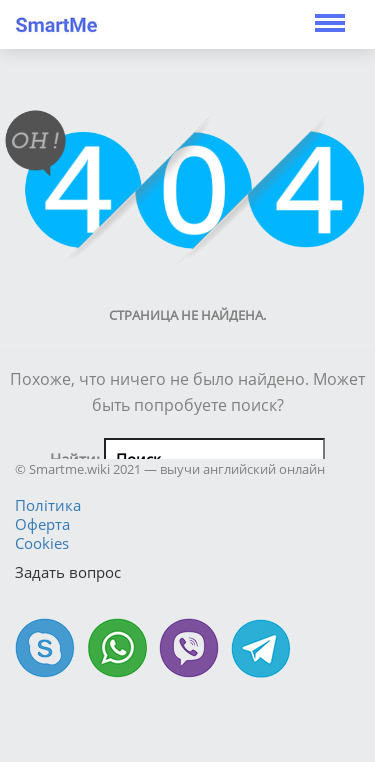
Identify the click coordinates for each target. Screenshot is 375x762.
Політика (48, 505)
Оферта (42, 524)
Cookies (42, 543)
